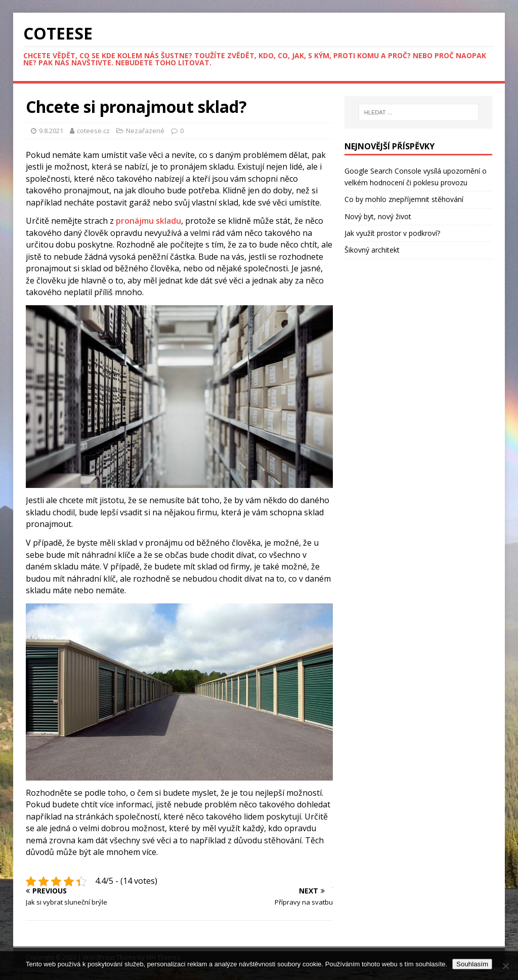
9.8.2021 (51, 131)
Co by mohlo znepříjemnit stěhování (404, 199)
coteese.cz (94, 131)
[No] (505, 966)
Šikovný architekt (372, 250)
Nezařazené (145, 131)
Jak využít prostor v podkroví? (392, 233)
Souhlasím (472, 964)
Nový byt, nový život (378, 216)
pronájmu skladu (148, 221)
